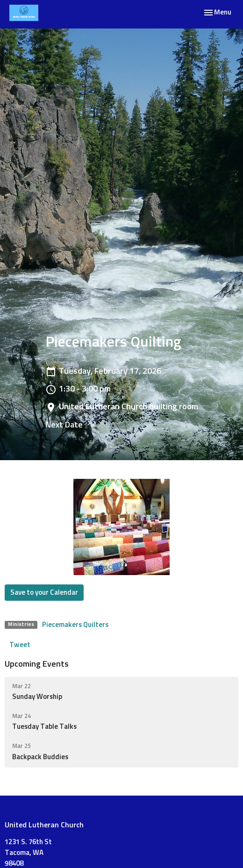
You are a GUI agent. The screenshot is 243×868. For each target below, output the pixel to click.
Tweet (20, 645)
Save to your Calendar (44, 593)
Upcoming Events (37, 664)
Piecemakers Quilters (75, 625)
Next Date (69, 424)
